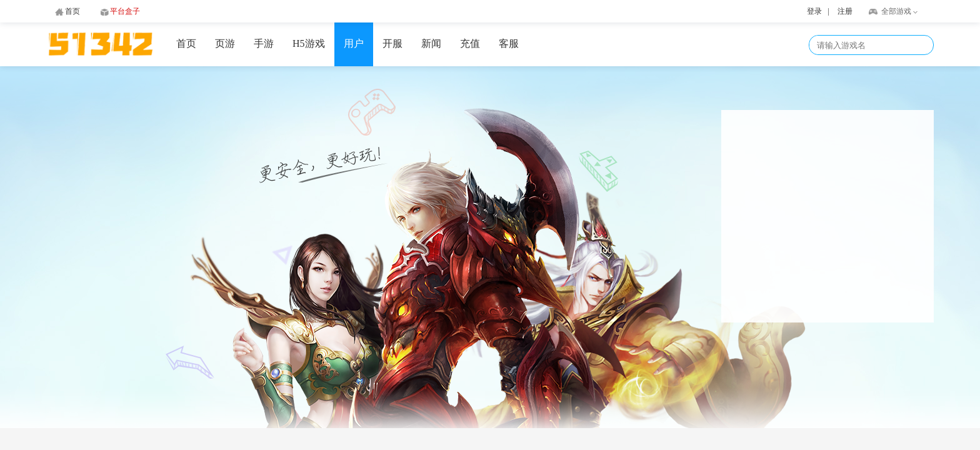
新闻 (431, 43)
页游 (225, 43)
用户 (354, 43)
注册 (845, 11)
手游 (264, 43)
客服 (509, 43)
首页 (186, 43)
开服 (392, 43)
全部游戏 (896, 11)
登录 (814, 11)
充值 (470, 43)
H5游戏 (309, 43)
